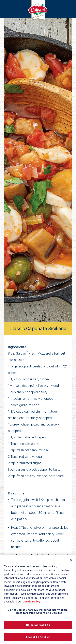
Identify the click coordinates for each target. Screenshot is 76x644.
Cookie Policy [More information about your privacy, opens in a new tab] (31, 603)
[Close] (71, 562)
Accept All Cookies (38, 638)
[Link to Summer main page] (38, 11)
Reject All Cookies (38, 626)
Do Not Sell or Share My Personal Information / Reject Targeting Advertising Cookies (38, 613)
